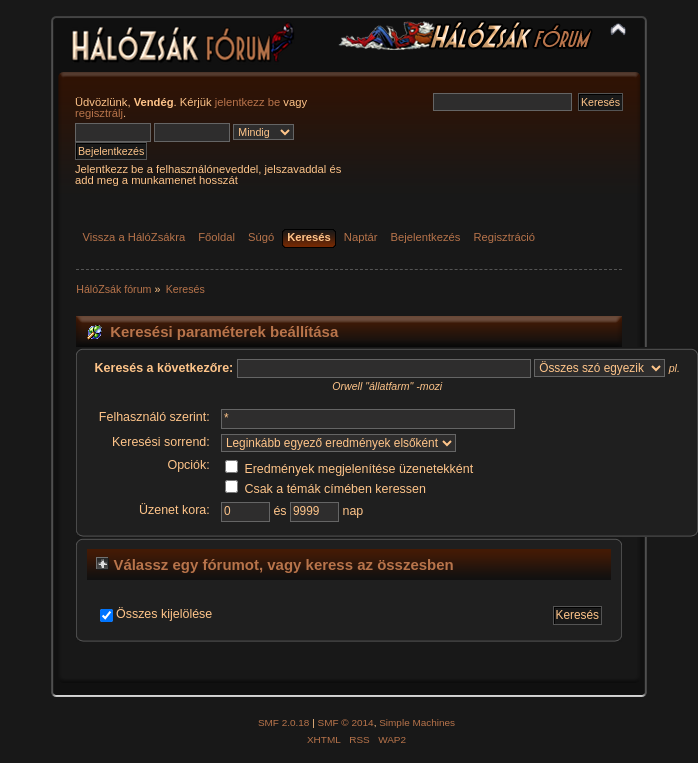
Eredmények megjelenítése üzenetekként (349, 469)
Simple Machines (417, 722)
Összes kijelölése (164, 614)
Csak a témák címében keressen (325, 489)
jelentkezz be (247, 102)
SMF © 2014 (346, 722)
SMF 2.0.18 (284, 722)
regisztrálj (99, 113)
